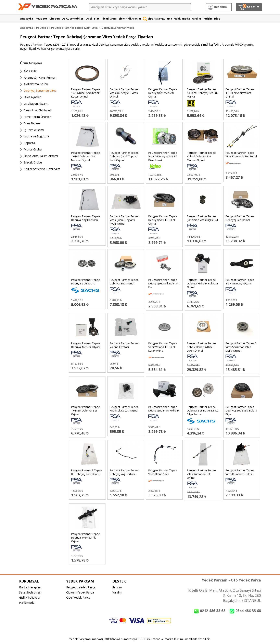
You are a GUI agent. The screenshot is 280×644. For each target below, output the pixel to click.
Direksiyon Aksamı (36, 103)
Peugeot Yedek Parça (81, 587)
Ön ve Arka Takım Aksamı (41, 156)
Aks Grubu (31, 71)
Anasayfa (27, 28)
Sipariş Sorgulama (157, 19)
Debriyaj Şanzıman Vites (118, 28)
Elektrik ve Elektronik (38, 110)
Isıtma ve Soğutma (36, 136)
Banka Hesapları (30, 587)
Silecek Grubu (33, 162)
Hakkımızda (27, 602)
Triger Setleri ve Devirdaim (42, 169)
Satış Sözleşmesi (30, 592)
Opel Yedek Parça (78, 597)
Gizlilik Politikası (29, 597)
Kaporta (29, 143)
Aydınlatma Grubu (36, 84)
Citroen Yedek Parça (80, 592)
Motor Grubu (33, 149)
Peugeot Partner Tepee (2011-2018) (75, 28)
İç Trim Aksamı (34, 130)
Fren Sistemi (32, 123)
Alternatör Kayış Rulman (40, 77)
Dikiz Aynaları (33, 97)
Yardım (117, 592)
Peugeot (42, 28)
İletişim (117, 587)
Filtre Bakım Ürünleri (38, 117)
